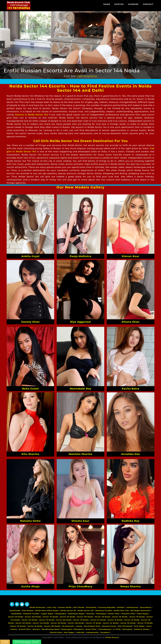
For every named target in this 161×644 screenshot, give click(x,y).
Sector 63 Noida (64, 620)
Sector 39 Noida (128, 623)
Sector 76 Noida (18, 626)
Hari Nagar (69, 632)
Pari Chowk (79, 607)
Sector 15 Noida (115, 620)
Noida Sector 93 (68, 610)
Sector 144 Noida (41, 623)
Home (107, 4)
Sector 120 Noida (33, 617)
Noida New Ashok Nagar (47, 610)
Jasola (79, 626)
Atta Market (28, 610)
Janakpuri (105, 632)
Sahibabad (16, 614)
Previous (2, 45)
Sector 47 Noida (94, 623)
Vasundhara (146, 607)
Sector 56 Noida (59, 623)
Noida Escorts (112, 637)
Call (5, 642)
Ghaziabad (91, 607)
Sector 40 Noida (120, 617)
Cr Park (117, 629)
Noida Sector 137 (86, 610)
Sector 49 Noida (103, 617)
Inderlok (80, 632)
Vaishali (121, 607)
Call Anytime (87, 76)
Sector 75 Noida (145, 623)
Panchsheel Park (92, 626)
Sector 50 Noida (23, 623)
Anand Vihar (25, 629)
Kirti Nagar (140, 626)
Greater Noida (65, 607)
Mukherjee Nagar (76, 614)
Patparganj (67, 629)
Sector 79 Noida (137, 617)
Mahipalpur (61, 614)
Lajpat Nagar (47, 614)
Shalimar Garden (31, 614)
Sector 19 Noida (35, 626)
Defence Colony (142, 629)
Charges (133, 4)
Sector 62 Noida (68, 617)
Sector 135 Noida (85, 617)
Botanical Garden (104, 610)
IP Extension (68, 626)
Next (159, 45)
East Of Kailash (125, 626)
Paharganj (101, 614)
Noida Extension (38, 607)
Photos (119, 4)
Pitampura (79, 629)
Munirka (90, 614)
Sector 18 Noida (16, 617)
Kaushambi (15, 610)
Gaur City (52, 607)
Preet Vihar (91, 629)
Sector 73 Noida (47, 620)
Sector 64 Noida (98, 620)
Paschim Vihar (128, 614)
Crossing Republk (107, 607)
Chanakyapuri (105, 629)
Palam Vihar (114, 614)
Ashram (36, 629)
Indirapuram (132, 607)
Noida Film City (122, 610)
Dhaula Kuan (56, 632)
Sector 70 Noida (81, 620)
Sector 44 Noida (111, 623)
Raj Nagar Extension (140, 610)
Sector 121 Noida (29, 620)
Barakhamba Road (51, 629)
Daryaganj (127, 629)
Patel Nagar (143, 614)
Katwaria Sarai (109, 626)
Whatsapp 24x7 (27, 642)
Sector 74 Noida (51, 617)
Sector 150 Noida (52, 626)
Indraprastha (92, 632)
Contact (148, 4)
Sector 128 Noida (76, 623)
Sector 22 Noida (132, 620)
